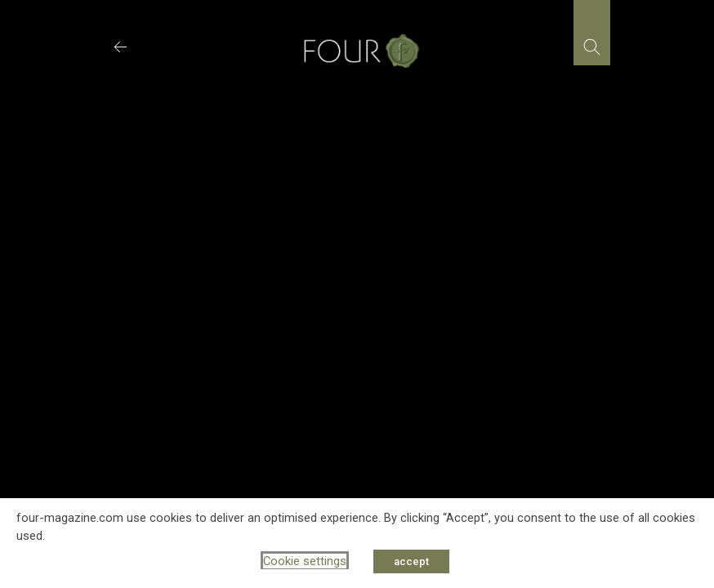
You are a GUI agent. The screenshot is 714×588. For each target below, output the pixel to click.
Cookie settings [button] (305, 561)
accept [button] (411, 561)
